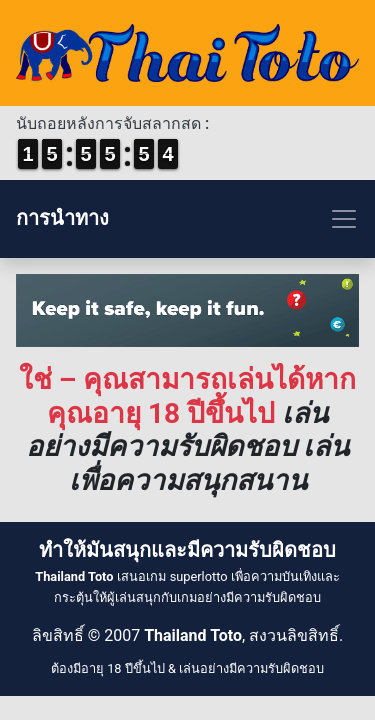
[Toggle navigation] (187, 219)
